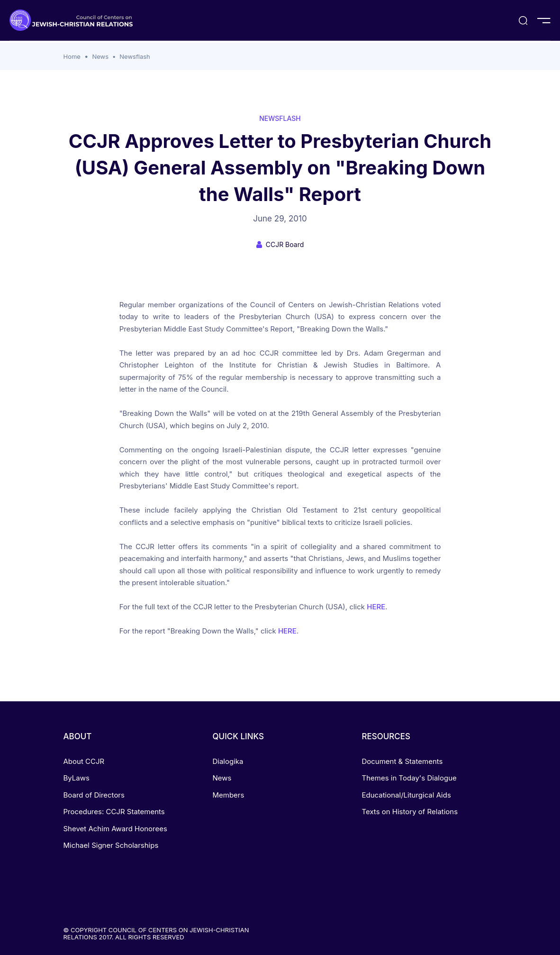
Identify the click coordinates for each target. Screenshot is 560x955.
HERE (376, 607)
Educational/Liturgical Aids (406, 795)
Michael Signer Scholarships (111, 845)
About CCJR (84, 761)
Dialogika (228, 761)
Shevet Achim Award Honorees (115, 829)
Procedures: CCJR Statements (114, 812)
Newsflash (135, 56)
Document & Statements (402, 761)
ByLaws (77, 778)
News (100, 56)
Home (72, 56)
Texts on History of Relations (410, 812)
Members (228, 795)
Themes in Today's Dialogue (409, 778)
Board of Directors (94, 795)
